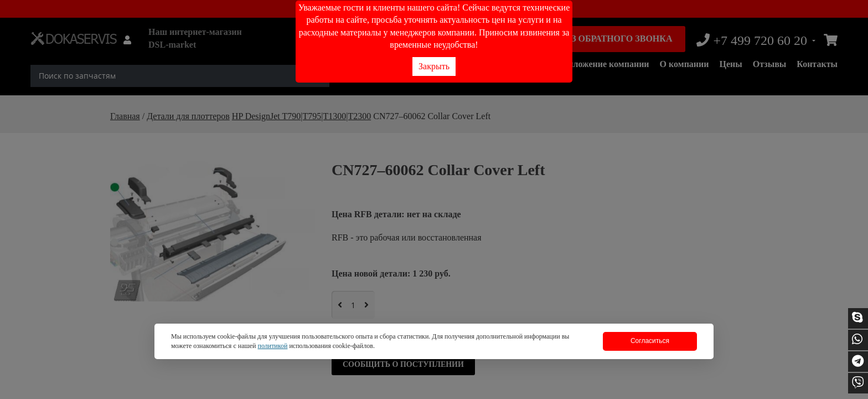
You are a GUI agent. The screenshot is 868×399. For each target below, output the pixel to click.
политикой (272, 346)
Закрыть (434, 66)
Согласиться (650, 341)
